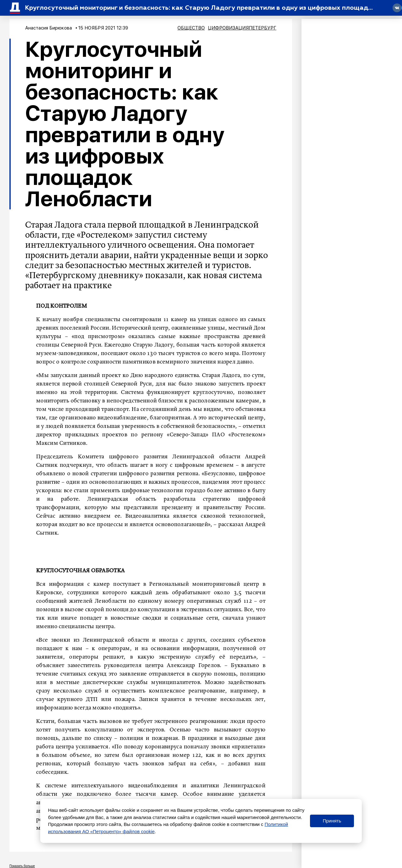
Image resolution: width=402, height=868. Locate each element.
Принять (332, 821)
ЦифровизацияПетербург (242, 28)
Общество (191, 28)
